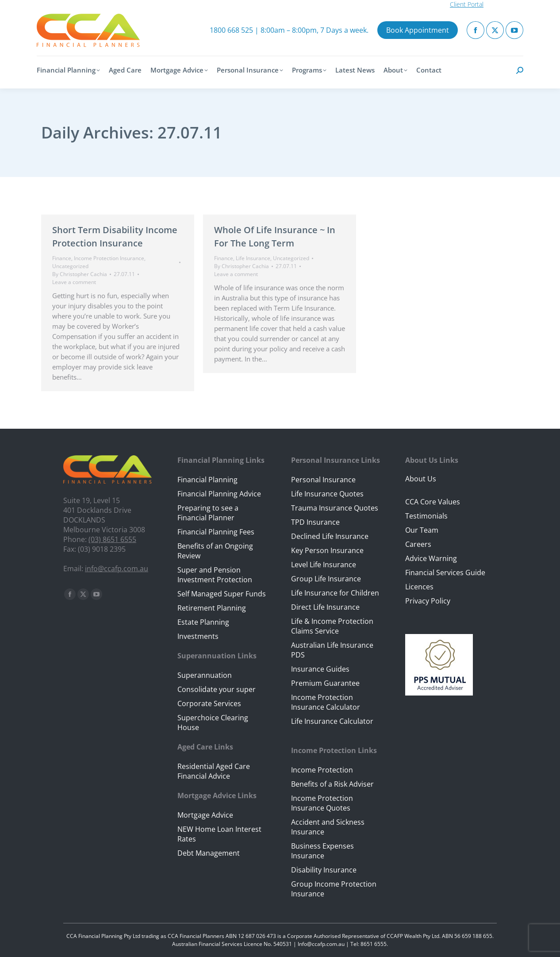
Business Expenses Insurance (322, 851)
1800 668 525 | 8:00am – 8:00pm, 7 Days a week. (289, 30)
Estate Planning (203, 622)
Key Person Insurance (327, 550)
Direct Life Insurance (325, 607)
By (80, 274)
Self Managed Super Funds (222, 594)
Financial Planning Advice (219, 494)
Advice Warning (431, 558)
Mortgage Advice (205, 815)
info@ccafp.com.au (117, 569)
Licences (419, 587)
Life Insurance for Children (335, 593)
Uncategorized (70, 266)
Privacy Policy (428, 601)
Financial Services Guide (445, 573)
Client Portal (467, 4)
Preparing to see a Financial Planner (208, 513)
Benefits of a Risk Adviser (332, 784)
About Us (421, 479)
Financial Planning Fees (216, 532)
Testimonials (426, 516)
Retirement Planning (212, 608)
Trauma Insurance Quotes (335, 508)
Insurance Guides (320, 669)
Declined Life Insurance (330, 536)
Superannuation (205, 675)
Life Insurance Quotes (327, 494)
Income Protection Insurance (109, 258)
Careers (418, 544)
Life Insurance (253, 258)
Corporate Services (209, 703)
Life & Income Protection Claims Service (332, 626)
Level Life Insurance (324, 565)
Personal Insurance (323, 480)
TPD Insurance (315, 522)
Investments (198, 636)
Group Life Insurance (326, 579)
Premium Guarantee (325, 683)
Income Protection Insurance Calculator (326, 702)
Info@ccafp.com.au (321, 944)
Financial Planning (207, 480)
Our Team (422, 530)
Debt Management (209, 853)
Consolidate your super (217, 689)
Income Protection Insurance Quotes (322, 803)
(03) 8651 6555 (112, 539)
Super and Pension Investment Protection (215, 575)
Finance (62, 258)
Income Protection (322, 770)
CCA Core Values (433, 502)
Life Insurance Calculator (332, 721)
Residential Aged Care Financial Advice (214, 771)
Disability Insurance (324, 870)
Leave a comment (74, 282)
